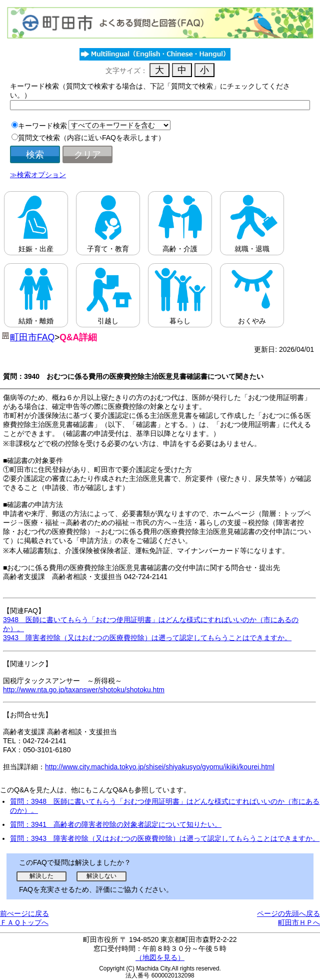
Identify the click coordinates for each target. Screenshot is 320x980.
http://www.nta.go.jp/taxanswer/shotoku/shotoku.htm (84, 690)
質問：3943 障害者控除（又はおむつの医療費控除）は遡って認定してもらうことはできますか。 (165, 838)
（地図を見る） (160, 957)
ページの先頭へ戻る (288, 913)
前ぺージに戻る (24, 913)
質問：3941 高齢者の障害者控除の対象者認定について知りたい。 (116, 824)
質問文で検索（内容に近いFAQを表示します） (91, 138)
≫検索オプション (38, 175)
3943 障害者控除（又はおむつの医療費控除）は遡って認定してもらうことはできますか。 (147, 638)
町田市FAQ (32, 337)
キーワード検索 (42, 126)
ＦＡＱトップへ (24, 922)
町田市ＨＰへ (299, 922)
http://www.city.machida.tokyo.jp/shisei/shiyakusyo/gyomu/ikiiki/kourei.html (160, 767)
